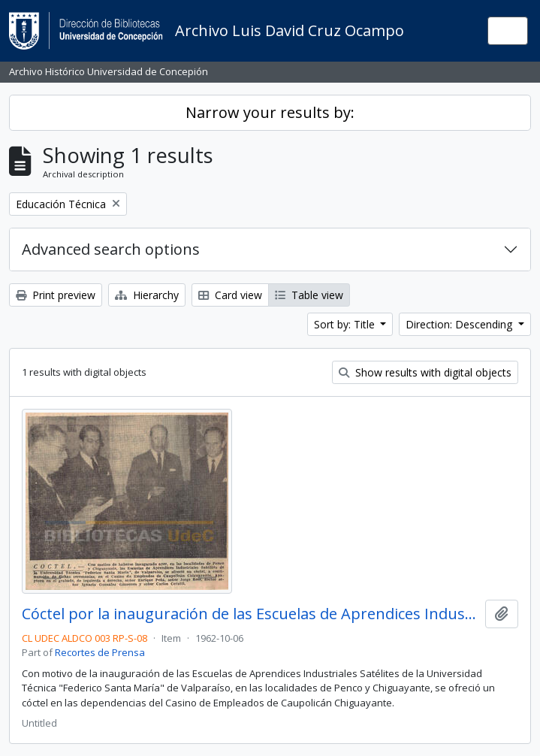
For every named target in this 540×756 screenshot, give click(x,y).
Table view (309, 295)
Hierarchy (147, 295)
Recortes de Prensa (100, 652)
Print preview (56, 295)
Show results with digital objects (425, 372)
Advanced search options (111, 249)
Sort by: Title (346, 324)
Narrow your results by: (270, 112)
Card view (230, 295)
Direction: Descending (460, 324)
